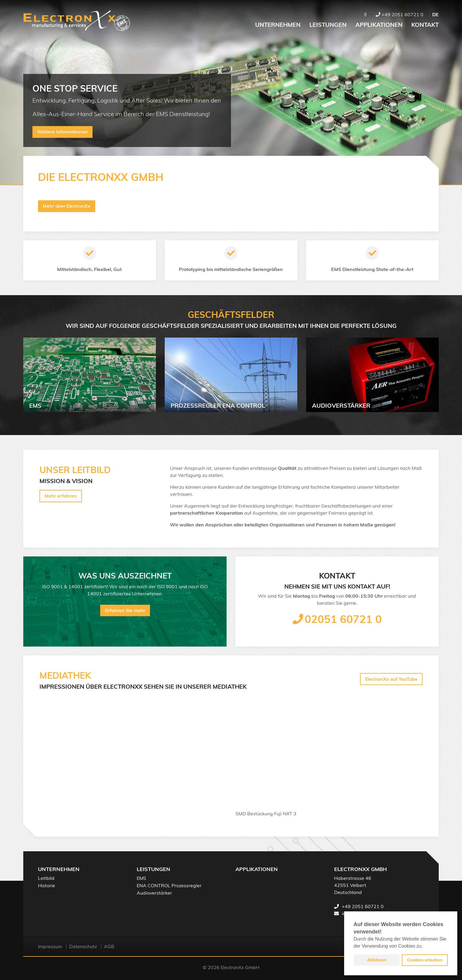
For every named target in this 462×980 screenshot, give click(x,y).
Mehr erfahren (61, 496)
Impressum (50, 946)
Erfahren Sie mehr (125, 611)
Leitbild (46, 878)
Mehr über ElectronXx (67, 206)
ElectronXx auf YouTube (391, 679)
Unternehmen (278, 25)
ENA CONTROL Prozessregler (169, 885)
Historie (47, 885)
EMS (142, 878)
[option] (231, 92)
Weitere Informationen (63, 132)
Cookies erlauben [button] (425, 960)
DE (435, 15)
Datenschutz (83, 946)
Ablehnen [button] (377, 960)
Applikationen (379, 25)
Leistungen (328, 25)
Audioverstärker (155, 893)
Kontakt (425, 25)
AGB (109, 946)
